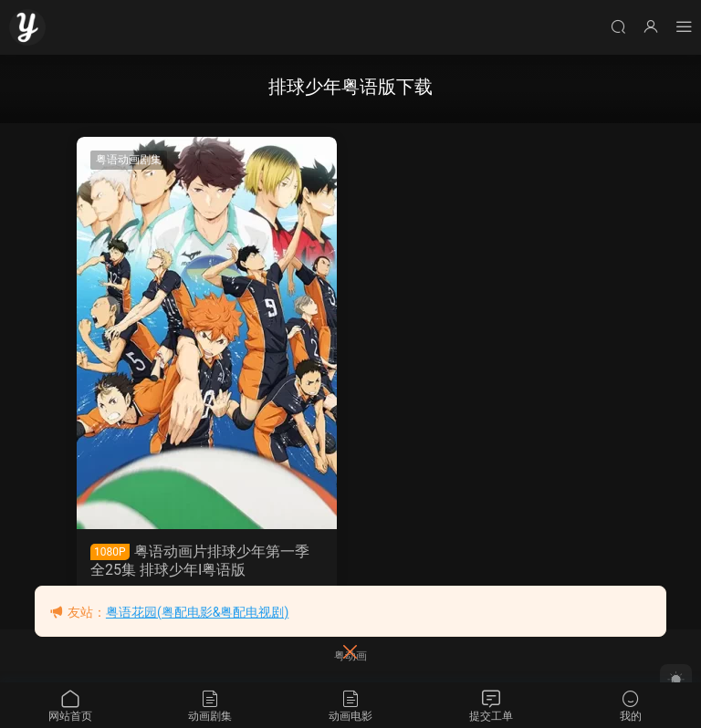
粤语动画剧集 (129, 160)
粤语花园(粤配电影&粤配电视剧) (197, 612)
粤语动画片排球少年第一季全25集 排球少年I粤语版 (200, 561)
